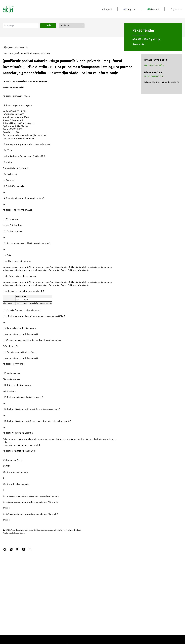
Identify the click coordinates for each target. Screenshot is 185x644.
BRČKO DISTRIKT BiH (153, 76)
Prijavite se (176, 9)
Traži (48, 26)
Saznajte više (138, 44)
